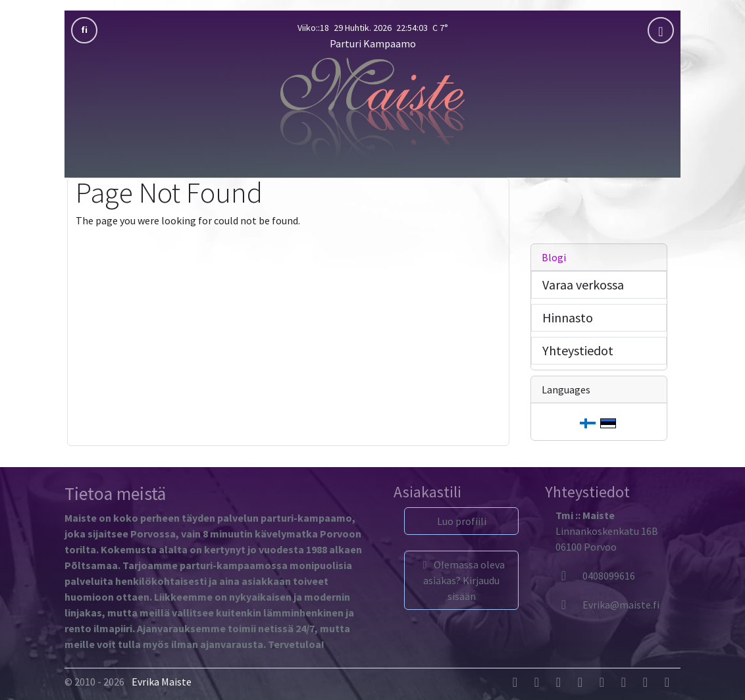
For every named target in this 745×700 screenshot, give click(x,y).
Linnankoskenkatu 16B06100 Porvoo (607, 531)
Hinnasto (568, 317)
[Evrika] (607, 605)
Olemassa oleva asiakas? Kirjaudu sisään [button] (462, 580)
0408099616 (595, 576)
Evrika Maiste (162, 682)
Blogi (554, 257)
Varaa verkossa (583, 285)
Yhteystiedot (578, 350)
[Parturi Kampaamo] (372, 109)
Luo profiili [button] (462, 521)
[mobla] (661, 30)
